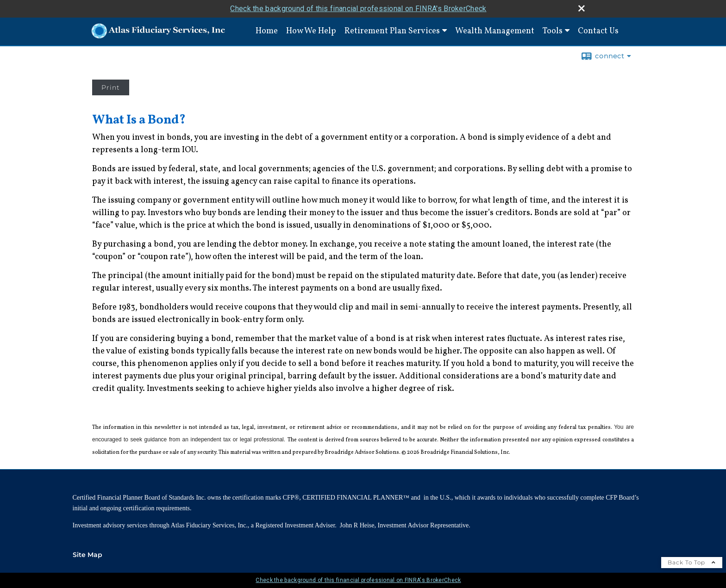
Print (111, 87)
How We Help (311, 31)
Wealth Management (495, 31)
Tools (553, 31)
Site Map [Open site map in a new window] (88, 555)
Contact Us (598, 31)
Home (267, 31)
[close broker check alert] (582, 8)
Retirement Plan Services (392, 31)
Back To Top (692, 562)
